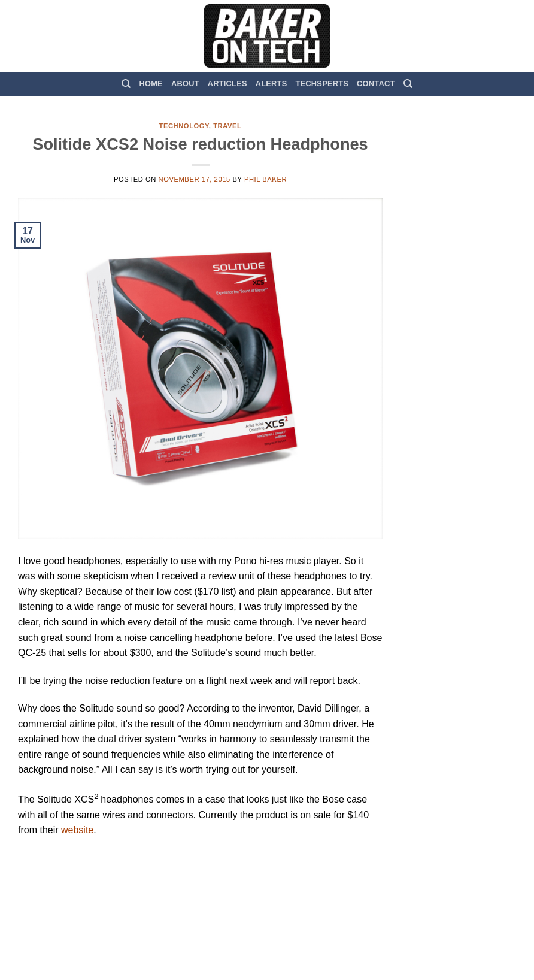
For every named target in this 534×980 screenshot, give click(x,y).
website (77, 830)
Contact (376, 84)
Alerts (271, 84)
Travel (227, 126)
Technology (184, 126)
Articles (227, 84)
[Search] (126, 84)
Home (151, 84)
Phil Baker (266, 179)
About (185, 84)
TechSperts (322, 84)
